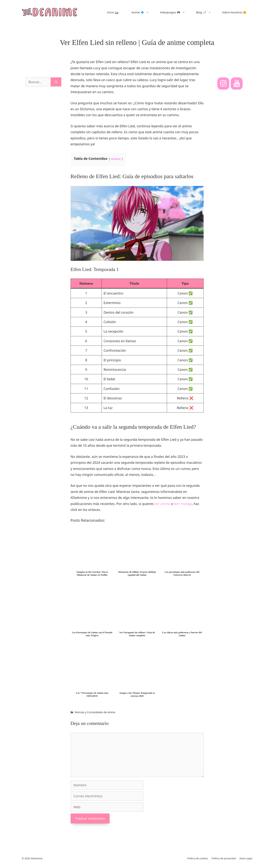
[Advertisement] (43, 168)
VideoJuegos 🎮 (175, 12)
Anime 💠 (143, 12)
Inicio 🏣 (113, 12)
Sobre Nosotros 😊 (234, 12)
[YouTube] (237, 84)
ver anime (162, 504)
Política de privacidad (224, 858)
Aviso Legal (246, 858)
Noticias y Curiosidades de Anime (95, 712)
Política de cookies (197, 858)
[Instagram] (223, 84)
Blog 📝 (206, 12)
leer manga (183, 504)
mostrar (116, 159)
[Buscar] (56, 82)
